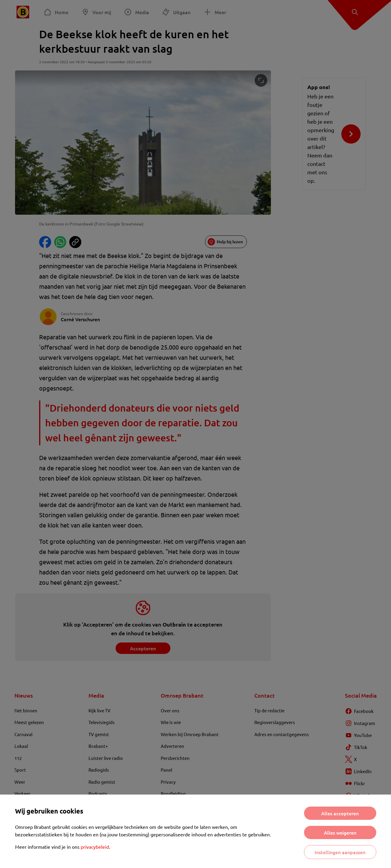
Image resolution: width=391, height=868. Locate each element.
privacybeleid (95, 847)
